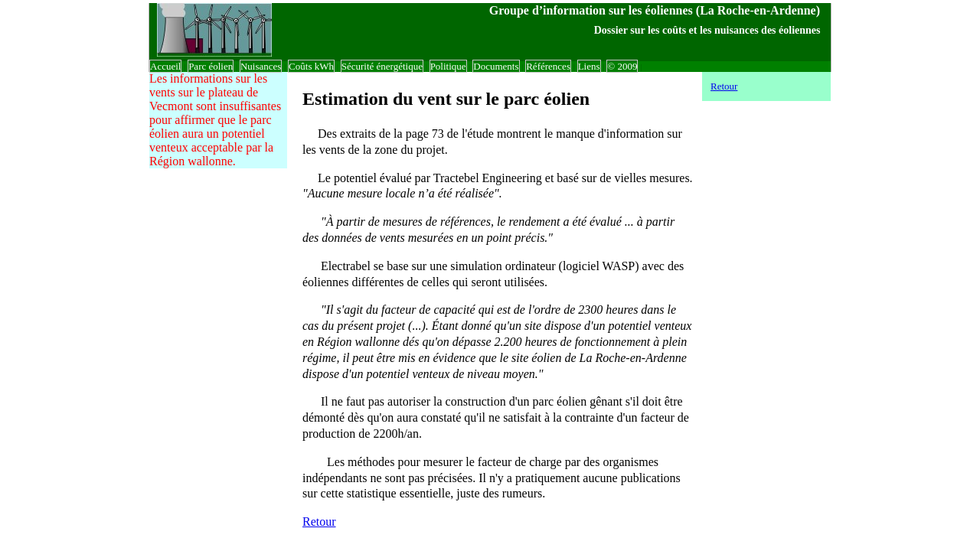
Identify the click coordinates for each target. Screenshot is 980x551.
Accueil (165, 66)
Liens (589, 66)
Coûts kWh (311, 66)
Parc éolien (211, 66)
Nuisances (261, 66)
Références (548, 66)
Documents (496, 66)
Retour (319, 522)
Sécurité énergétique (382, 66)
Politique (448, 66)
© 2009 (622, 66)
